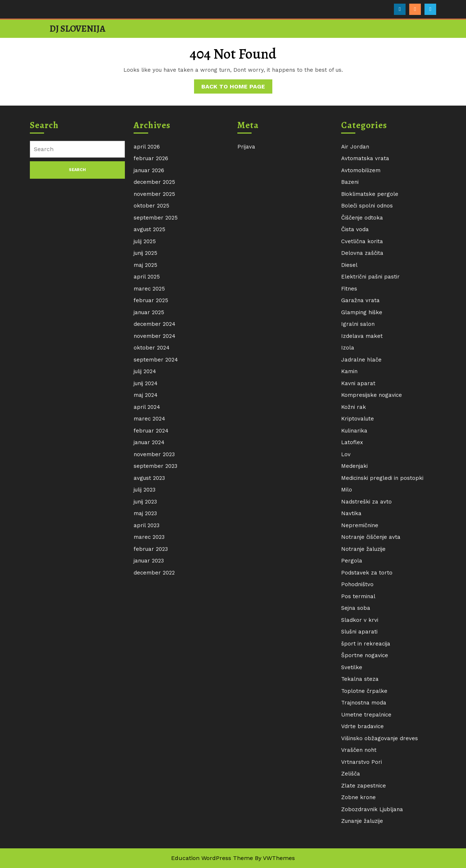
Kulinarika (354, 548)
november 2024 (155, 453)
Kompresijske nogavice (372, 512)
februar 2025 (151, 417)
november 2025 (154, 311)
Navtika (351, 630)
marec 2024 (149, 536)
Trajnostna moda (364, 820)
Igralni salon (358, 441)
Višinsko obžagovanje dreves (380, 855)
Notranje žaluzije (363, 666)
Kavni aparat (358, 500)
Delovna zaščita (362, 370)
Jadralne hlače (361, 477)
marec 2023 (149, 654)
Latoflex (352, 559)
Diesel (349, 382)
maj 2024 (146, 512)
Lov (346, 571)
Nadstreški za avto (366, 619)
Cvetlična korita (362, 358)
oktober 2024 (152, 465)
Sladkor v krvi (360, 737)
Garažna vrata (360, 417)
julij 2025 (145, 358)
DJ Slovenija (78, 29)
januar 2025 (149, 429)
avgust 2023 (149, 595)
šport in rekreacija (366, 761)
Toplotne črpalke (364, 808)
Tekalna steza (360, 796)
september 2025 (156, 335)
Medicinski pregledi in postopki (382, 595)
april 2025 (147, 394)
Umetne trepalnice (366, 832)
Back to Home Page (237, 88)
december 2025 (154, 299)
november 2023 (154, 571)
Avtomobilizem (361, 287)
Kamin (349, 488)
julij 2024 (145, 488)
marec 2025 (149, 406)
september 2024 (156, 477)
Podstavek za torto (367, 690)
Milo (347, 607)
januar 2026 (149, 287)
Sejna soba (356, 725)
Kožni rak (354, 524)
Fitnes (349, 406)
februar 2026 (151, 275)
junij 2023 (145, 619)
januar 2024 (149, 559)
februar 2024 (151, 548)
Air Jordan (355, 264)
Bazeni (350, 299)
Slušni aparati (359, 749)
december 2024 (155, 441)
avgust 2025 (149, 346)
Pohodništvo (357, 701)
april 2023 (147, 642)
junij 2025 (145, 370)
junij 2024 (146, 500)
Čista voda (355, 346)
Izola (348, 465)
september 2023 (155, 583)
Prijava (246, 264)
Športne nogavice (365, 772)
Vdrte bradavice (362, 843)
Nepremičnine (360, 642)
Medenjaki (354, 583)
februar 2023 (151, 666)
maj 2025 (145, 382)
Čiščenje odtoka (362, 335)
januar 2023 (149, 678)
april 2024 (147, 524)
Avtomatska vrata (365, 275)
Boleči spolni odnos (367, 323)
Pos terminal (358, 713)
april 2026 (147, 264)
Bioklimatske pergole (370, 311)
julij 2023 (145, 607)
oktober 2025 (151, 323)
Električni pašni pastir (370, 394)
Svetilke (352, 784)
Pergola (352, 678)
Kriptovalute (358, 536)
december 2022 (154, 690)
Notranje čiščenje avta (371, 654)
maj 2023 (145, 630)
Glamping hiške (362, 429)
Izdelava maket (362, 453)
